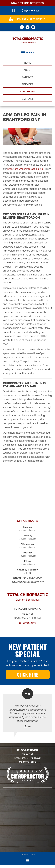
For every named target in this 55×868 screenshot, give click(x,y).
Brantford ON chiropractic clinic (25, 169)
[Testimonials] (27, 713)
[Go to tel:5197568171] (27, 11)
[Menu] (27, 861)
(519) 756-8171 (27, 623)
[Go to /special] (27, 19)
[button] (28, 675)
